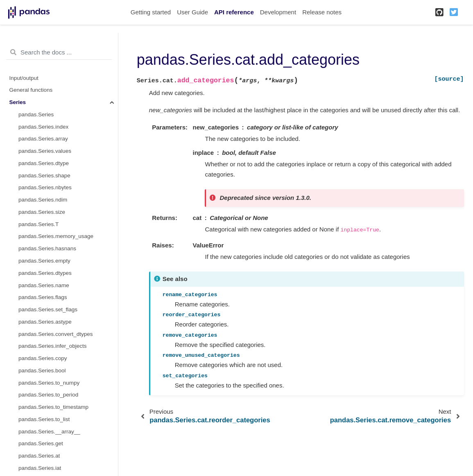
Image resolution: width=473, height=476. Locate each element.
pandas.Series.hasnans (47, 248)
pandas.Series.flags (43, 297)
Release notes (322, 12)
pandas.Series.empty (44, 261)
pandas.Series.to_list (44, 419)
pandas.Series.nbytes (45, 187)
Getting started (151, 12)
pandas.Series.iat (40, 468)
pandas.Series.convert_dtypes (56, 334)
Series (18, 102)
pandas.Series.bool (42, 371)
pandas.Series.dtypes (45, 273)
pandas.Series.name (44, 285)
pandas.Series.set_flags (48, 309)
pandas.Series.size (42, 212)
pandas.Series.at (39, 456)
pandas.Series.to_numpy (49, 383)
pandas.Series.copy (43, 358)
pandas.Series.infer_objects (53, 346)
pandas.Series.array (43, 139)
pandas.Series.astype (45, 322)
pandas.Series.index (43, 127)
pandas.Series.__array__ (49, 432)
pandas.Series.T (38, 224)
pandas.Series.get (41, 443)
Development (278, 12)
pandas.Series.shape (44, 176)
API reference (234, 12)
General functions (31, 90)
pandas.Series (36, 114)
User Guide (192, 12)
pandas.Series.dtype (44, 163)
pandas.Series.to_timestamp (53, 407)
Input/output (24, 78)
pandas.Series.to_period (48, 395)
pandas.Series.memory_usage (56, 236)
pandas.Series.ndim (43, 200)
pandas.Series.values (45, 151)
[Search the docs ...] (59, 52)
